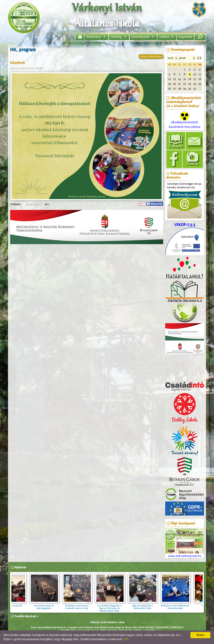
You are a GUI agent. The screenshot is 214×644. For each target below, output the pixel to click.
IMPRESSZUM (177, 628)
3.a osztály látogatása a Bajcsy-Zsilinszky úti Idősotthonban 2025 (112, 607)
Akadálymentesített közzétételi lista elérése (185, 121)
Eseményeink (140, 37)
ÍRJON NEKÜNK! (146, 628)
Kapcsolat (185, 37)
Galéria (164, 37)
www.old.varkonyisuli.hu (185, 543)
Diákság (116, 37)
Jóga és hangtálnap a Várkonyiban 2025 (145, 606)
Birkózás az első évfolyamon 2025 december (178, 606)
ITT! (126, 639)
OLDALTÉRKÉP (162, 628)
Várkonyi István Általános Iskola (107, 622)
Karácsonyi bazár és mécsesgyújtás (46, 606)
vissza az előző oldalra (151, 56)
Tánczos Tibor (131, 628)
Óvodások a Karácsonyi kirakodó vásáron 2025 (79, 606)
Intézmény (94, 37)
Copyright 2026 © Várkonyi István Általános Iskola (91, 628)
